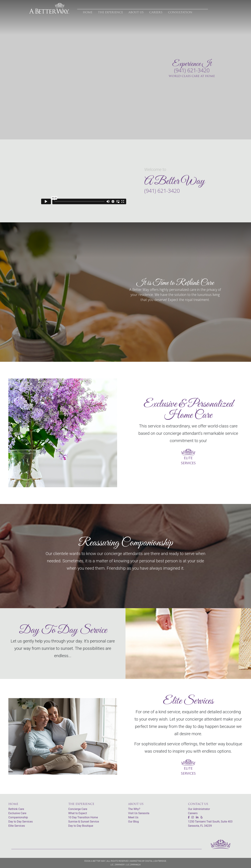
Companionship (18, 817)
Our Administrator (199, 809)
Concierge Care (78, 809)
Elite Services (17, 826)
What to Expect (78, 813)
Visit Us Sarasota (139, 813)
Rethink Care (16, 809)
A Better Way (98, 861)
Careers (193, 813)
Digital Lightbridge (156, 861)
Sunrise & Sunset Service (84, 822)
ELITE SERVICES (188, 457)
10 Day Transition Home (83, 817)
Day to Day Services (21, 822)
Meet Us (133, 817)
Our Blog (133, 822)
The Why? (134, 809)
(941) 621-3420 (192, 70)
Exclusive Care (17, 813)
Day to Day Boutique (81, 826)
